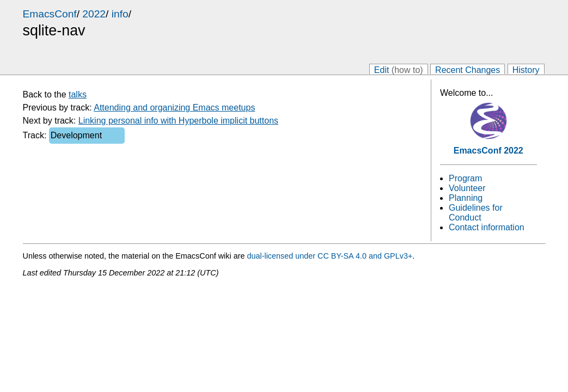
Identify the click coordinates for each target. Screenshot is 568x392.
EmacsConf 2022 (488, 151)
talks (78, 94)
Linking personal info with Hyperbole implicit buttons (178, 121)
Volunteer (467, 188)
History (526, 69)
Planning (466, 198)
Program (465, 178)
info (120, 14)
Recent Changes (468, 69)
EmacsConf (50, 14)
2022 (94, 14)
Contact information (487, 227)
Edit (399, 69)
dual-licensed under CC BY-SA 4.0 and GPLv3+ (329, 256)
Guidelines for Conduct (476, 213)
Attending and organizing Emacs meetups (174, 108)
